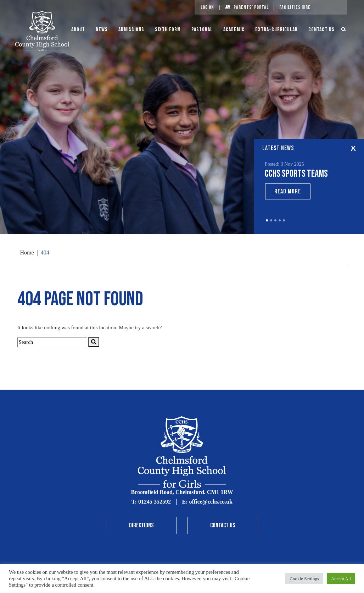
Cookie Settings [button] (304, 579)
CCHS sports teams (296, 174)
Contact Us (321, 30)
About (78, 30)
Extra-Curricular (276, 30)
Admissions (131, 30)
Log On (207, 7)
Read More (288, 191)
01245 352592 (155, 502)
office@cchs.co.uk (211, 502)
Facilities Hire (295, 7)
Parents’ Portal (251, 7)
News (102, 30)
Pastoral (202, 30)
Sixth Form (168, 30)
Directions (141, 525)
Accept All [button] (341, 579)
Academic (234, 30)
